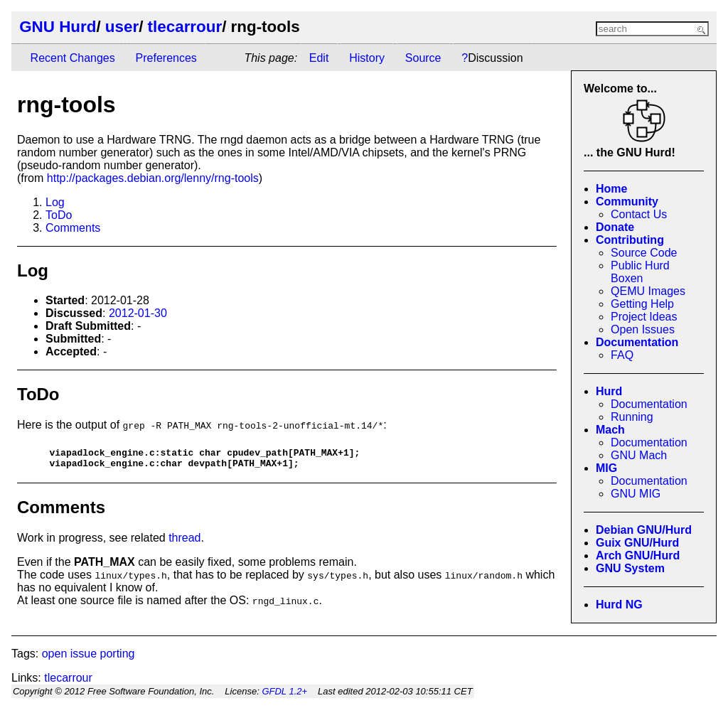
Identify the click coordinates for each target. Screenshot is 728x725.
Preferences (166, 58)
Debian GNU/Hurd (644, 530)
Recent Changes (73, 58)
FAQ (622, 355)
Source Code (644, 253)
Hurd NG (619, 605)
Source (423, 58)
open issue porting (89, 658)
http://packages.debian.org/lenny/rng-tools (153, 178)
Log (55, 202)
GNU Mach (639, 455)
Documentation (637, 342)
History (367, 58)
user (122, 27)
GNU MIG (636, 494)
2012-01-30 (138, 313)
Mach (610, 430)
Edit (319, 58)
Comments (73, 228)
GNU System (630, 568)
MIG (606, 468)
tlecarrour (185, 27)
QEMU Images (648, 291)
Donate (615, 227)
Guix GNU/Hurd (637, 543)
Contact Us (639, 214)
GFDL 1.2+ (284, 696)
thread (184, 542)
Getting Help (642, 304)
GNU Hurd (58, 27)
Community (627, 202)
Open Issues (643, 329)
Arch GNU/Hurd (638, 555)
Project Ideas (644, 317)
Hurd (609, 391)
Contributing (630, 240)
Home (611, 189)
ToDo (59, 215)
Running (632, 417)
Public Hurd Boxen (640, 272)
